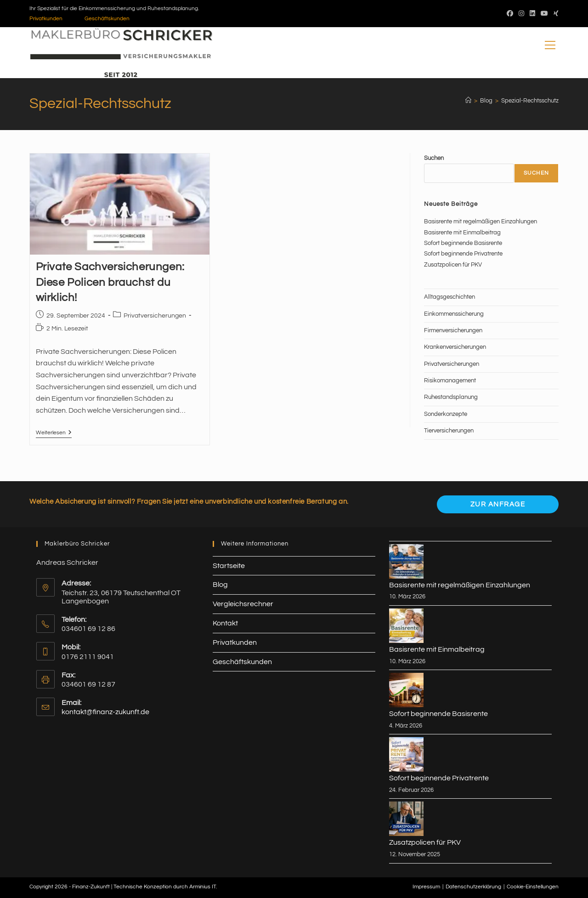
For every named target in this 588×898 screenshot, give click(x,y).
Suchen (434, 158)
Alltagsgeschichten (449, 297)
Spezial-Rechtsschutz (530, 101)
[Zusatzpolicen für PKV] (406, 819)
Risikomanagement (450, 381)
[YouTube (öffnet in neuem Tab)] (544, 14)
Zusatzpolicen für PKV (453, 265)
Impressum (426, 887)
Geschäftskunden (107, 19)
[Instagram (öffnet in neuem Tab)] (521, 14)
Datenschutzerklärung (473, 887)
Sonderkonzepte (446, 414)
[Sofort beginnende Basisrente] (406, 690)
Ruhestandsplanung (451, 397)
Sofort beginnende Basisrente (463, 243)
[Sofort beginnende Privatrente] (406, 754)
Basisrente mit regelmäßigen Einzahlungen (481, 222)
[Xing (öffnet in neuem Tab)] (555, 14)
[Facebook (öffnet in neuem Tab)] (510, 14)
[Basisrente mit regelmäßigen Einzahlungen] (406, 561)
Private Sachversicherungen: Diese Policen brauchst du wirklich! (110, 282)
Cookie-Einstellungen (533, 887)
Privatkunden (46, 19)
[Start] (468, 101)
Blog (220, 585)
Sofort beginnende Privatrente (463, 254)
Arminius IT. (203, 887)
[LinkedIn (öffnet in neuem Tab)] (532, 14)
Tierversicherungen (449, 431)
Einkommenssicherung (454, 314)
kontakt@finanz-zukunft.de (105, 712)
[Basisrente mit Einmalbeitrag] (406, 626)
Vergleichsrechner (243, 604)
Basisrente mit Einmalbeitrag (462, 233)
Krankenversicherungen (455, 347)
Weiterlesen (54, 434)
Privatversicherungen (155, 316)
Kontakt (225, 623)
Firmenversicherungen (453, 330)
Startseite (229, 566)
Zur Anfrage (498, 504)
